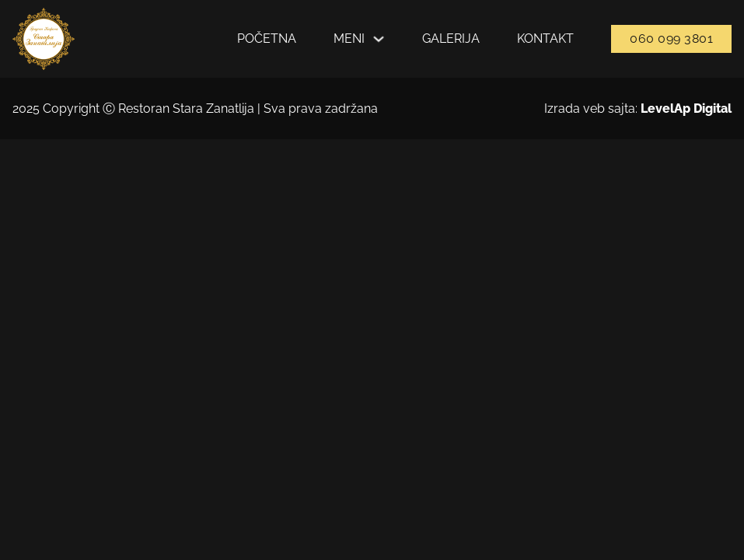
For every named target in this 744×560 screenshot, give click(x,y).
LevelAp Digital (686, 108)
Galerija (451, 38)
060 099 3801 (671, 38)
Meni (349, 38)
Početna (267, 38)
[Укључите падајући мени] (379, 39)
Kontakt (545, 38)
